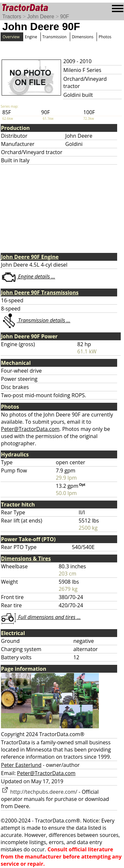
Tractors (12, 17)
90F (65, 17)
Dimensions (83, 37)
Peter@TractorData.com (30, 429)
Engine (31, 37)
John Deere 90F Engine (30, 257)
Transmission (54, 37)
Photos (105, 37)
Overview (11, 37)
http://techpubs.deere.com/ (39, 792)
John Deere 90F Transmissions (40, 292)
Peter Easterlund (21, 765)
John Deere (41, 17)
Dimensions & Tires (26, 558)
